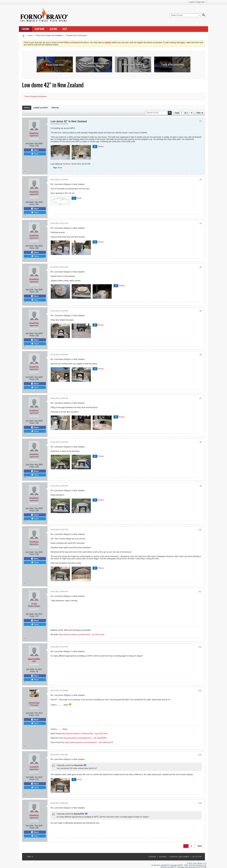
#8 (201, 442)
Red (30, 857)
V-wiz (34, 604)
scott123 (34, 767)
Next (200, 846)
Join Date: (30, 144)
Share (35, 150)
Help (65, 29)
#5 (201, 311)
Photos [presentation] (55, 108)
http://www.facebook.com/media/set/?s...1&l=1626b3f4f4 (83, 738)
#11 (200, 592)
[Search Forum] (185, 15)
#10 (200, 530)
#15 (200, 803)
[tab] (27, 108)
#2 (201, 180)
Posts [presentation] (27, 108)
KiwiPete (34, 133)
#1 (201, 121)
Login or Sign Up (198, 2)
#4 (201, 267)
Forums (25, 29)
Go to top (197, 857)
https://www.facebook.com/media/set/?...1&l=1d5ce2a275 (89, 742)
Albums (53, 29)
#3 (201, 223)
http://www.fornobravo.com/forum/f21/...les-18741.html (82, 635)
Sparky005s (34, 659)
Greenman (34, 703)
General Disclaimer (179, 857)
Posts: (32, 146)
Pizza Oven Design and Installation (49, 35)
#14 (200, 755)
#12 (200, 647)
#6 (201, 355)
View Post (85, 765)
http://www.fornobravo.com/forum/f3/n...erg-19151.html (85, 734)
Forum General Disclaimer (36, 96)
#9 (201, 486)
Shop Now (39, 29)
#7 (201, 398)
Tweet (35, 154)
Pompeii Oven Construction (77, 35)
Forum (30, 35)
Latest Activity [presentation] (41, 108)
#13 (200, 691)
